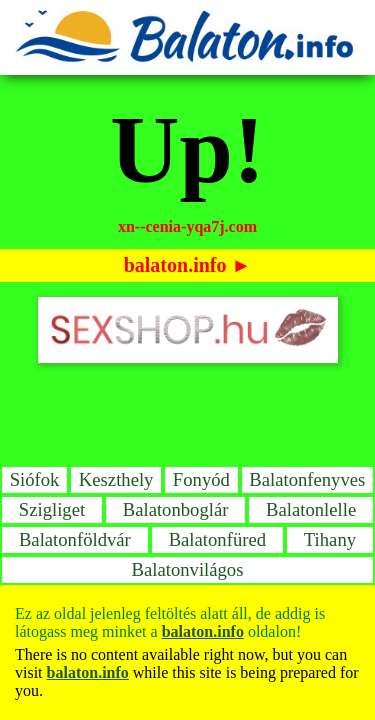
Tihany (330, 539)
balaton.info (175, 265)
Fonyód (201, 479)
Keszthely (116, 479)
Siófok (35, 479)
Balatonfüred (217, 539)
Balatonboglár (176, 509)
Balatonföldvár (75, 539)
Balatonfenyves (307, 479)
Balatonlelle (311, 509)
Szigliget (52, 509)
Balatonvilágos (188, 569)
